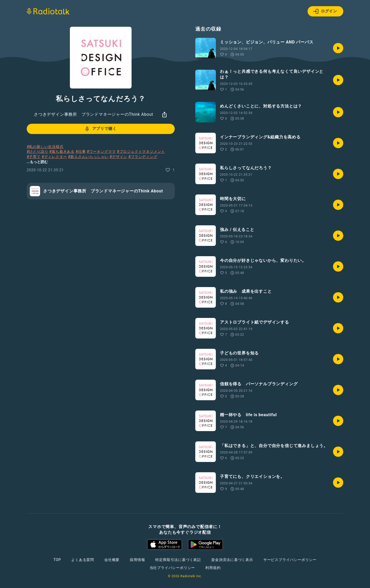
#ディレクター (54, 157)
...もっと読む (37, 162)
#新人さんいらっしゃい (88, 157)
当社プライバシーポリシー (172, 568)
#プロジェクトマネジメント (141, 152)
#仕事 (81, 152)
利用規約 (213, 568)
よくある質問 (83, 560)
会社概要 (112, 560)
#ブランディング (143, 157)
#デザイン (119, 157)
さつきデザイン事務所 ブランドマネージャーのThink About (94, 114)
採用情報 (137, 560)
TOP (57, 560)
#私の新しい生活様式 (45, 147)
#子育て (34, 157)
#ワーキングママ (101, 152)
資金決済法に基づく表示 (232, 560)
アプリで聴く (100, 129)
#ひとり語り (37, 152)
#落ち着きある (62, 152)
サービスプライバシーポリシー (290, 560)
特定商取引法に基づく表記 (178, 560)
